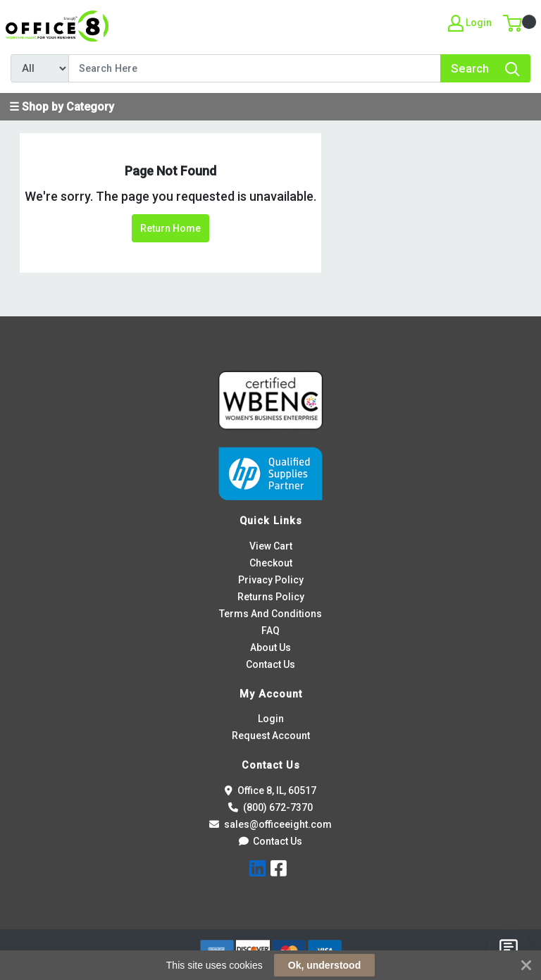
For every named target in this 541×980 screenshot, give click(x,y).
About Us (270, 647)
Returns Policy (271, 597)
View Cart (271, 546)
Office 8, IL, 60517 (270, 790)
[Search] (255, 68)
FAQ (270, 631)
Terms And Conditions (270, 614)
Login (271, 719)
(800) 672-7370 (270, 807)
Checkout (271, 563)
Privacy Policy (271, 580)
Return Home (170, 228)
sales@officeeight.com (270, 824)
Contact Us (270, 664)
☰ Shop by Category (62, 107)
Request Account (271, 736)
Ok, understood (324, 965)
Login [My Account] (470, 23)
